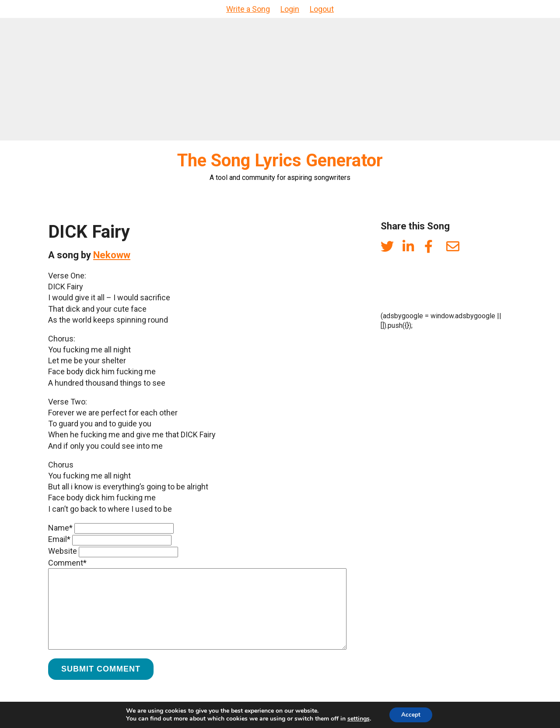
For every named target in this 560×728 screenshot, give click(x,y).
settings (357, 718)
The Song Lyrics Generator (280, 160)
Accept (411, 714)
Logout (322, 9)
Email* (59, 539)
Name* (60, 528)
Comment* (67, 563)
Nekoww (112, 255)
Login (290, 9)
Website (63, 551)
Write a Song (248, 9)
